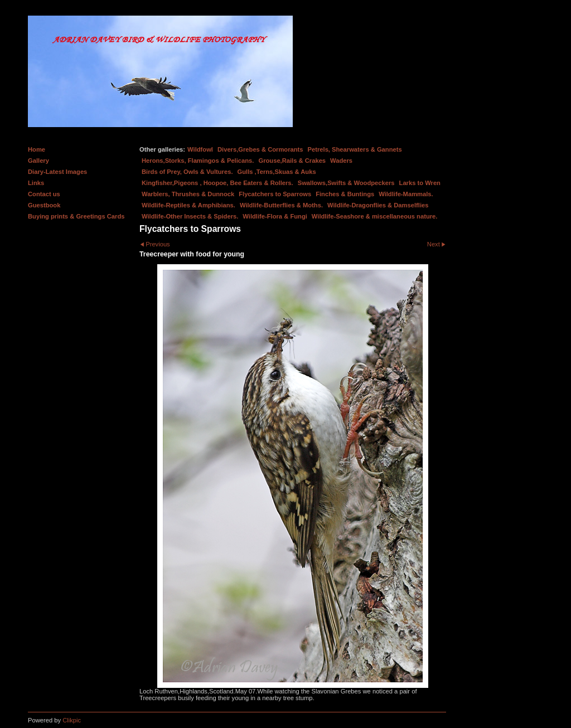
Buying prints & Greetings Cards (76, 216)
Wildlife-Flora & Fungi (275, 216)
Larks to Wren (420, 183)
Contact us (44, 194)
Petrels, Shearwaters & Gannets (355, 149)
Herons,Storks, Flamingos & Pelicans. (198, 161)
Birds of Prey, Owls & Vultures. (187, 172)
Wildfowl (200, 149)
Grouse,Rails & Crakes (292, 161)
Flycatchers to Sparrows (275, 194)
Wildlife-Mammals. (406, 194)
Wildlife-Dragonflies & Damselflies (378, 205)
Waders (341, 161)
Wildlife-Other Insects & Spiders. (190, 216)
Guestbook (44, 205)
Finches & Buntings (345, 194)
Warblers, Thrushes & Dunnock (188, 194)
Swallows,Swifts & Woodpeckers (346, 183)
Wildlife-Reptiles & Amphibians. (188, 205)
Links (36, 183)
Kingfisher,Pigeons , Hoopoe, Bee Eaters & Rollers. (217, 183)
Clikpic (72, 720)
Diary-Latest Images (57, 172)
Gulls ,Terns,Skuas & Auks (277, 172)
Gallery (38, 161)
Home (37, 149)
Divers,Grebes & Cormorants (260, 149)
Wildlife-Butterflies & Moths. (281, 205)
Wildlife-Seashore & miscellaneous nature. (375, 216)
